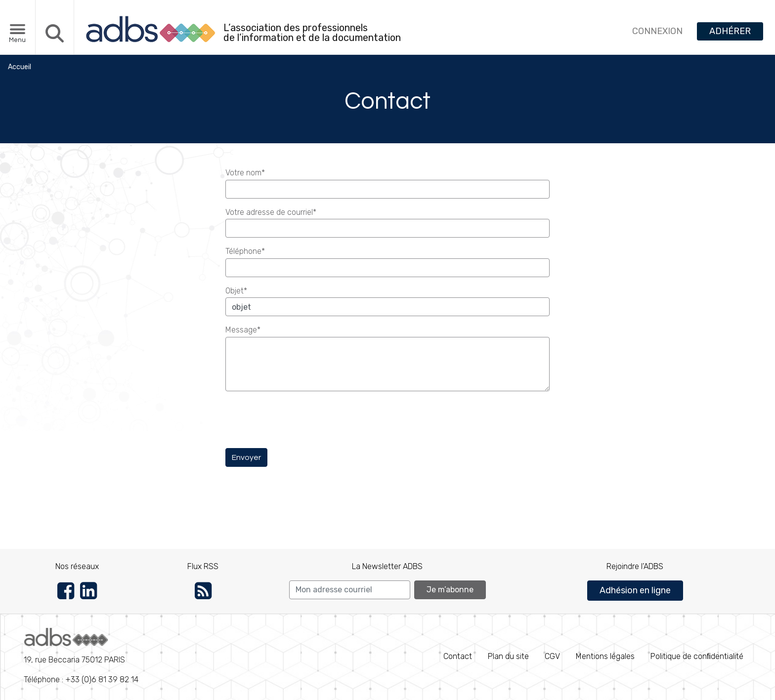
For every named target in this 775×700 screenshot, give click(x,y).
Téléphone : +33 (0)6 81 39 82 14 (81, 656)
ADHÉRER (730, 31)
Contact (458, 656)
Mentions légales (605, 656)
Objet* (236, 291)
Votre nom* (245, 173)
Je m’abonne (450, 590)
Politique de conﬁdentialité (697, 656)
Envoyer (246, 457)
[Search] (350, 590)
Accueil (20, 67)
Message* (243, 330)
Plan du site (508, 656)
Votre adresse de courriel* (271, 212)
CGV (552, 656)
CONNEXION (657, 31)
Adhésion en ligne (635, 590)
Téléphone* (245, 251)
